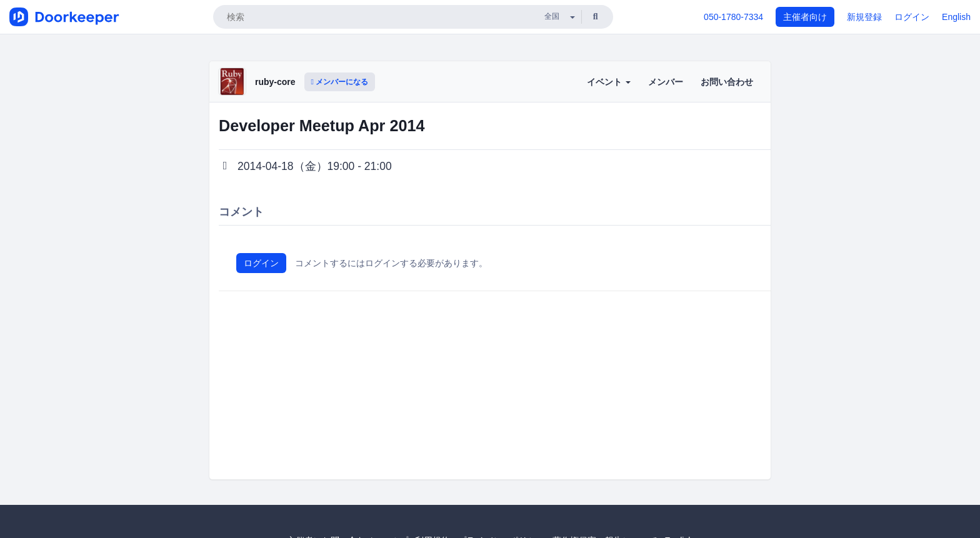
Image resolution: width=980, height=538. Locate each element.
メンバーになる (340, 82)
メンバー (666, 82)
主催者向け (805, 17)
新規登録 (864, 17)
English (956, 17)
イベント (609, 82)
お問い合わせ (727, 82)
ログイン (912, 17)
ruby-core (275, 82)
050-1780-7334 (733, 17)
